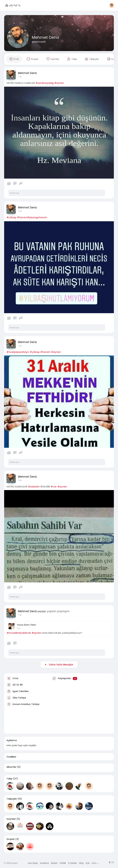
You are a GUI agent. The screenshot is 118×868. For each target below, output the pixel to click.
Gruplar (11, 839)
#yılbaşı (11, 217)
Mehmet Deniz (45, 37)
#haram (22, 217)
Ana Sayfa (33, 863)
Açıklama (44, 863)
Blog (81, 863)
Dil (111, 862)
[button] (112, 5)
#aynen (59, 83)
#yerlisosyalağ (45, 83)
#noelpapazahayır (18, 352)
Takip (9, 779)
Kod (88, 863)
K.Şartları (73, 863)
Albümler (11, 767)
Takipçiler (12, 799)
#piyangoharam (37, 217)
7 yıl (20, 77)
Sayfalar (11, 819)
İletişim (54, 863)
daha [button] (95, 863)
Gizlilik (63, 863)
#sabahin (34, 487)
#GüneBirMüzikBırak (19, 633)
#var (54, 487)
